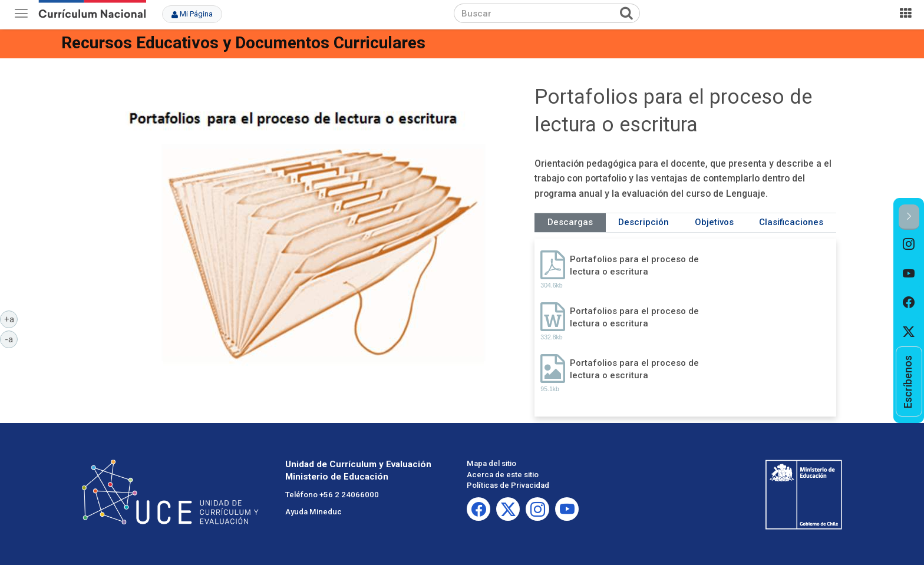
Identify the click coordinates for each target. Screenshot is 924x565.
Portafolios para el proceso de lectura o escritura (634, 265)
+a (11, 319)
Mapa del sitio (491, 463)
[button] (909, 217)
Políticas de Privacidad (508, 485)
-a (11, 339)
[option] (909, 244)
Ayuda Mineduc (313, 512)
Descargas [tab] (570, 222)
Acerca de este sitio (503, 475)
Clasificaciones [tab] (791, 222)
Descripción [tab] (643, 222)
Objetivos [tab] (714, 222)
